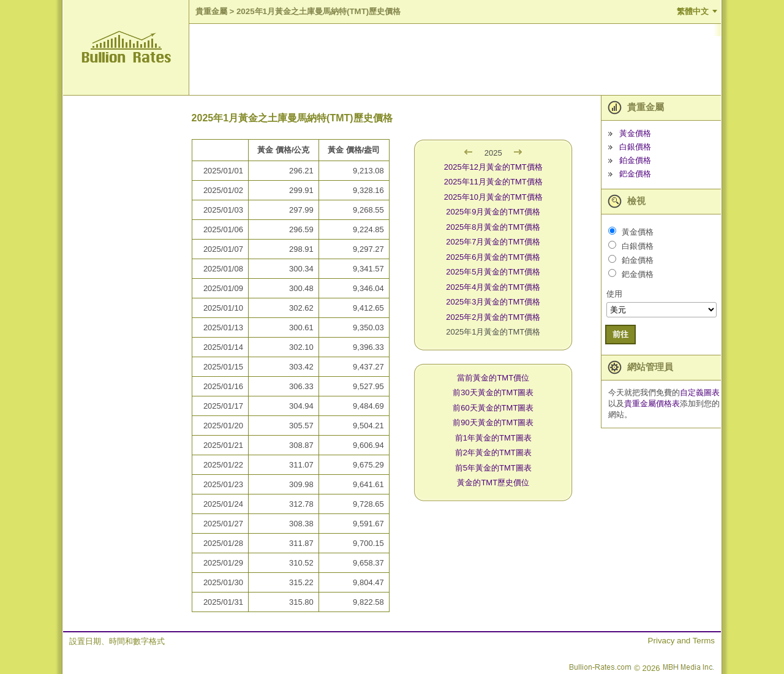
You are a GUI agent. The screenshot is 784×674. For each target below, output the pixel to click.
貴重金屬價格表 (652, 403)
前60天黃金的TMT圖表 (493, 408)
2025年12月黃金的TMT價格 (493, 167)
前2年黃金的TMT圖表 (493, 452)
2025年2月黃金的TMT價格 (493, 317)
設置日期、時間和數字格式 (117, 641)
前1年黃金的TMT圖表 (493, 438)
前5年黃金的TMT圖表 (493, 468)
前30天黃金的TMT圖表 (493, 392)
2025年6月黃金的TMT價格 (493, 257)
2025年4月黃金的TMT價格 (493, 287)
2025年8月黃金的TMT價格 (493, 227)
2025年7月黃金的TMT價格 (493, 242)
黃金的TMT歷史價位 (493, 483)
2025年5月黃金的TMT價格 (493, 272)
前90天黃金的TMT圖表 (493, 422)
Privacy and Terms (681, 641)
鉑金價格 (635, 160)
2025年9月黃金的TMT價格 (493, 212)
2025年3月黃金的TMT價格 (493, 302)
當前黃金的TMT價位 (493, 378)
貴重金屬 (211, 11)
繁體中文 (693, 11)
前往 (620, 334)
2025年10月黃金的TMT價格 (493, 197)
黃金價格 (635, 133)
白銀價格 (635, 147)
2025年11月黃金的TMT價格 (493, 182)
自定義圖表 (700, 392)
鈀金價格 (635, 174)
